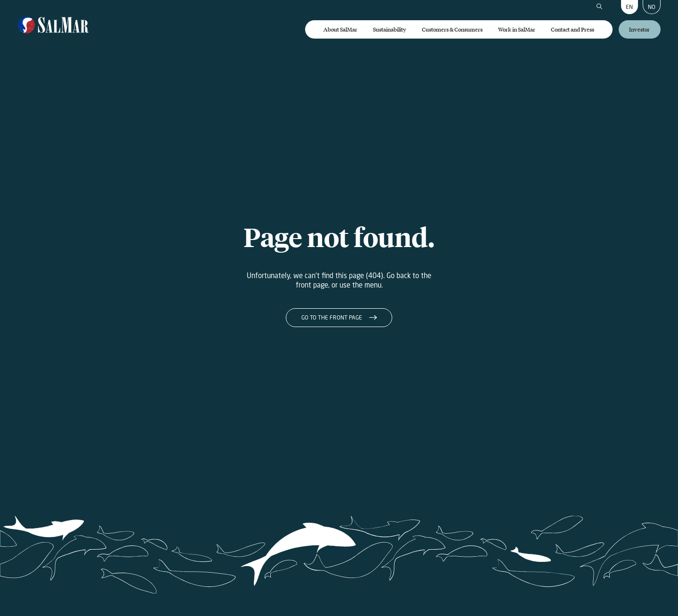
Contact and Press (573, 29)
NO (652, 7)
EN (629, 7)
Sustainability (390, 29)
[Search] (599, 7)
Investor (639, 29)
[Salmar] (53, 26)
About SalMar (340, 29)
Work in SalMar (517, 29)
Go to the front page (332, 317)
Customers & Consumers (452, 29)
